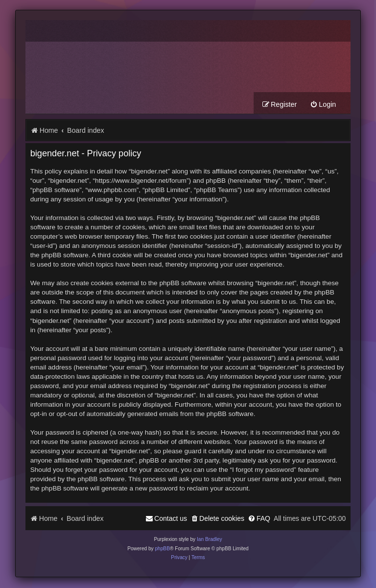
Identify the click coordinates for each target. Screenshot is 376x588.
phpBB (162, 549)
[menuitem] (323, 106)
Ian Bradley (210, 540)
